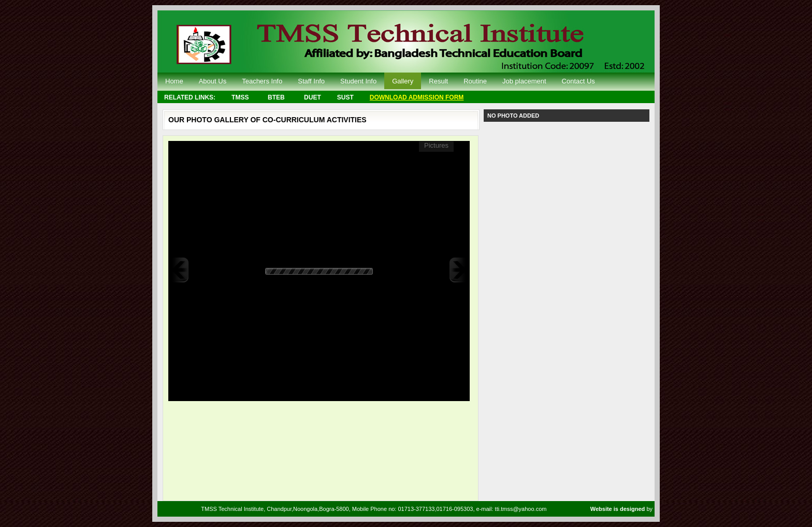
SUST (345, 97)
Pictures (436, 145)
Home (174, 81)
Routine (475, 81)
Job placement (524, 81)
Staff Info (311, 81)
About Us (213, 81)
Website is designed (619, 509)
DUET (313, 97)
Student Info (358, 81)
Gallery (403, 81)
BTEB (276, 97)
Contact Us (578, 81)
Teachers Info (262, 81)
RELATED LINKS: (190, 97)
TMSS (240, 97)
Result (438, 81)
